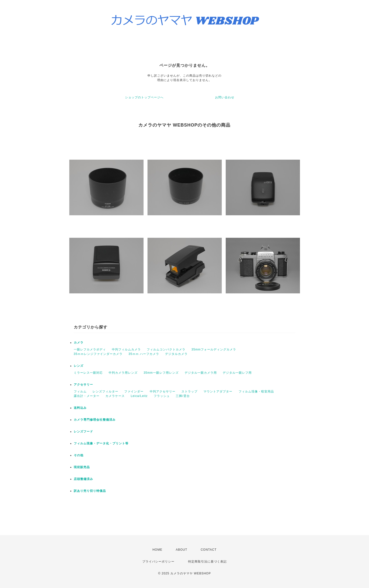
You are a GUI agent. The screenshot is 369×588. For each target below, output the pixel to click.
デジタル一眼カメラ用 (201, 373)
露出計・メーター (87, 396)
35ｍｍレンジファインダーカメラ (98, 354)
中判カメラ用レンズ (123, 373)
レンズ (79, 366)
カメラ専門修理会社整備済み (95, 420)
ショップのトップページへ (144, 97)
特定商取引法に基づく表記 (207, 562)
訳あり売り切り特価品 (90, 491)
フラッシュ (162, 396)
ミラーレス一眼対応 (88, 373)
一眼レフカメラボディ (90, 349)
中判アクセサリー (163, 392)
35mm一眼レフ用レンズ (161, 373)
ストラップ (189, 392)
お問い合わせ (225, 97)
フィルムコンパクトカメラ (166, 349)
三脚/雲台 (183, 396)
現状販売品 (82, 467)
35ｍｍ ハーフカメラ (144, 354)
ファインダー (134, 392)
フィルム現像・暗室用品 (256, 392)
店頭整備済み (83, 479)
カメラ (79, 343)
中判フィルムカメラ (126, 349)
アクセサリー (83, 385)
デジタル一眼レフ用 (237, 373)
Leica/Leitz (139, 396)
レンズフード (83, 432)
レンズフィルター (105, 392)
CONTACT (209, 550)
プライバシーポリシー (158, 562)
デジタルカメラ (176, 354)
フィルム (80, 392)
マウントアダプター (218, 392)
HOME (157, 550)
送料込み (80, 408)
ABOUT (181, 550)
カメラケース (115, 396)
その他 (79, 455)
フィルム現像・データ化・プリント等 (101, 443)
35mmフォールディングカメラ (214, 349)
